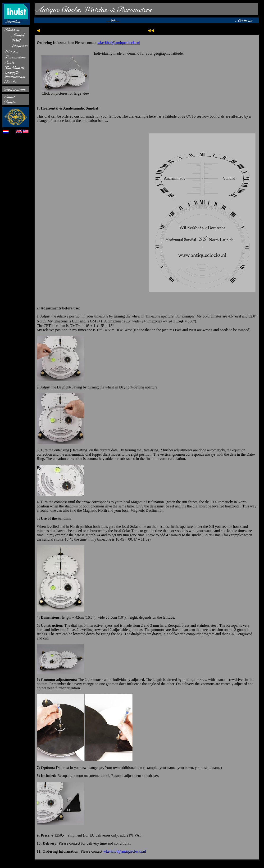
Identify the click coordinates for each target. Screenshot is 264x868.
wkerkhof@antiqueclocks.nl (119, 43)
